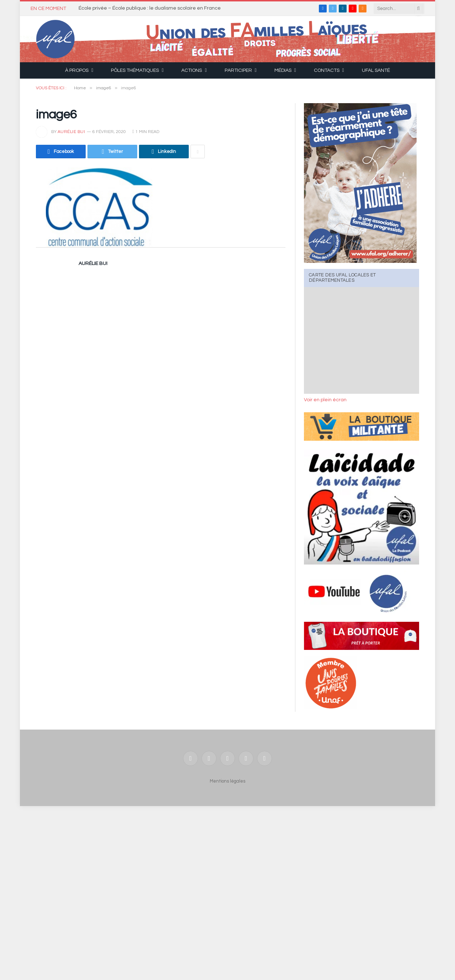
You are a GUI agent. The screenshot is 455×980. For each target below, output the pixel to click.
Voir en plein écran (325, 400)
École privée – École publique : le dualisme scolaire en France (150, 8)
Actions (192, 70)
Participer (238, 70)
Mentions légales (227, 781)
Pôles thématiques (135, 70)
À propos (77, 70)
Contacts (327, 70)
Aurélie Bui (71, 132)
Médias (283, 70)
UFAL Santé (376, 70)
